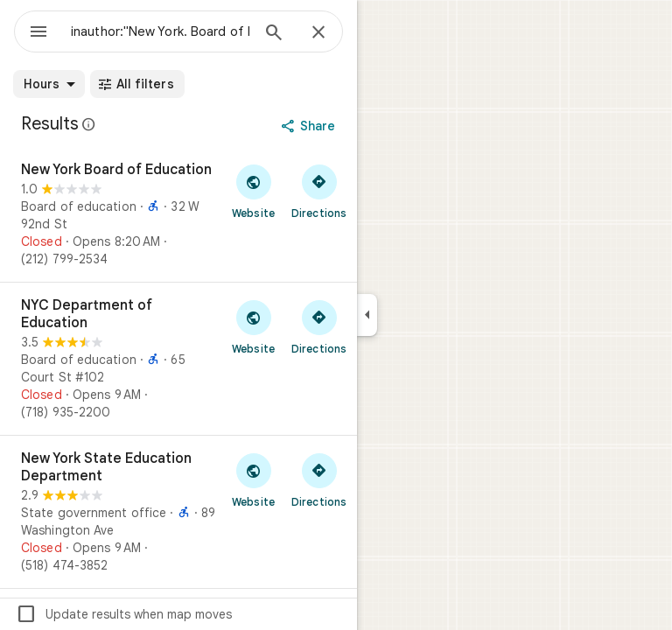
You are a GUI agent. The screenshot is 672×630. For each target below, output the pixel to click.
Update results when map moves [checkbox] (124, 614)
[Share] (310, 126)
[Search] (274, 34)
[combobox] (160, 31)
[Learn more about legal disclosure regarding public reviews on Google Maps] (89, 124)
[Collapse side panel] (367, 315)
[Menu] (38, 33)
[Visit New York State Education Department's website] (253, 479)
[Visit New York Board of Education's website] (253, 191)
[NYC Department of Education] (178, 359)
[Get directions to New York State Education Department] (319, 479)
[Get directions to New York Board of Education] (319, 191)
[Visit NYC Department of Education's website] (253, 326)
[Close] (318, 33)
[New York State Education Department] (178, 512)
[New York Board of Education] (178, 214)
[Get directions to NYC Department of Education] (319, 326)
